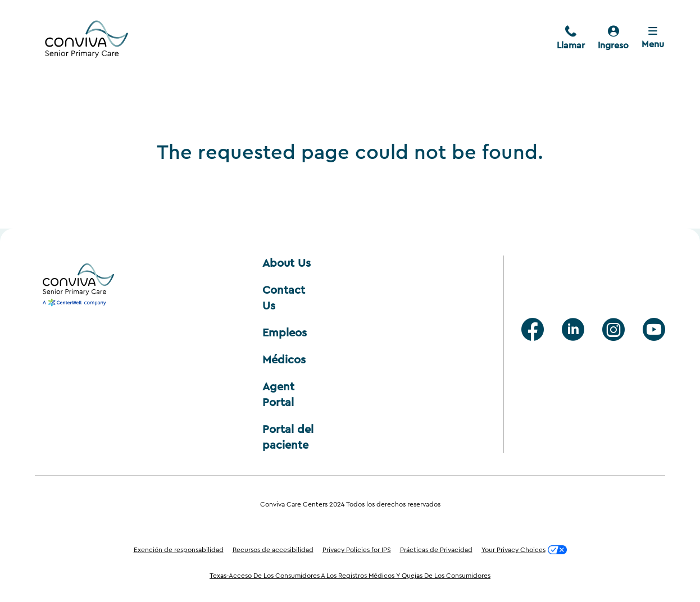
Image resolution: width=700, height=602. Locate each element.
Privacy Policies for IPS (357, 550)
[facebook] (533, 330)
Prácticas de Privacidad (436, 550)
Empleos (285, 333)
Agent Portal (280, 395)
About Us (287, 263)
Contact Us (285, 298)
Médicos (284, 360)
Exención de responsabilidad (179, 550)
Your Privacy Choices (524, 550)
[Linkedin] (573, 330)
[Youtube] (654, 330)
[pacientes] (613, 39)
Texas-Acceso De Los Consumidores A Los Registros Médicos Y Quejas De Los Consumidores (350, 576)
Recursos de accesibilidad (273, 550)
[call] (571, 39)
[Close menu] (653, 39)
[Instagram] (613, 330)
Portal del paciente (290, 437)
